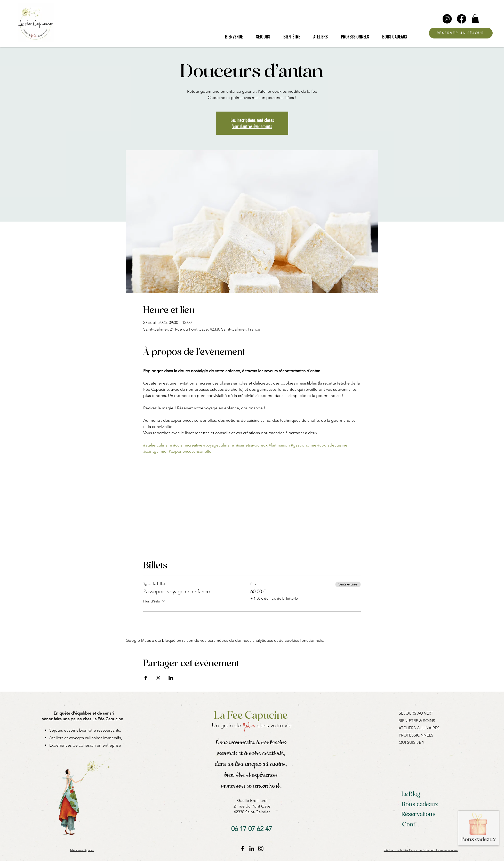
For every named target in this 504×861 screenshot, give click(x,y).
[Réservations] (419, 815)
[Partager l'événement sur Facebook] (146, 678)
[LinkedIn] (252, 848)
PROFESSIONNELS (416, 735)
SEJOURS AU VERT (416, 713)
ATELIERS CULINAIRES (419, 728)
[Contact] (412, 825)
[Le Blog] (411, 795)
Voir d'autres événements (252, 126)
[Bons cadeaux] (420, 805)
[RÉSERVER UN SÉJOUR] (461, 33)
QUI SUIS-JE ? (411, 742)
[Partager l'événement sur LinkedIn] (171, 678)
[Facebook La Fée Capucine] (243, 848)
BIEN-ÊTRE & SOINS (417, 721)
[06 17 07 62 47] (252, 829)
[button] (475, 19)
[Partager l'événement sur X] (158, 678)
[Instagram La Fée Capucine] (261, 848)
